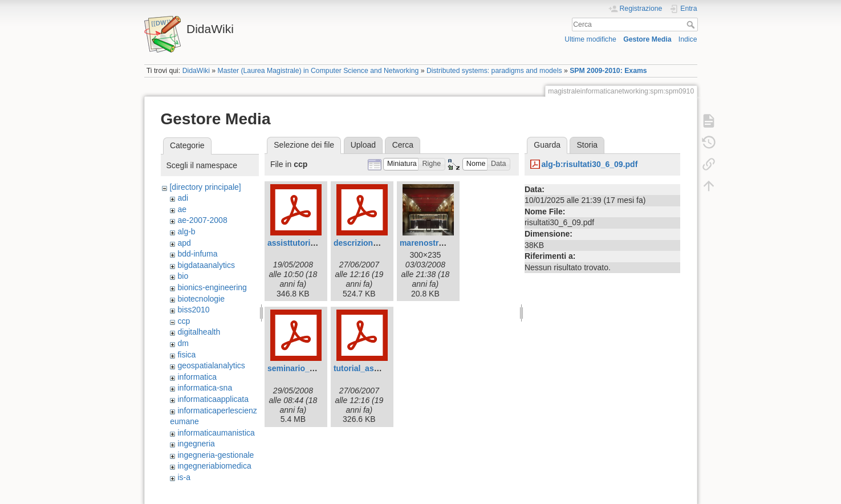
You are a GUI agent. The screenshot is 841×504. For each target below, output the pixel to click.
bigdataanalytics (206, 265)
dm (183, 343)
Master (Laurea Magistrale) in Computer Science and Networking (318, 71)
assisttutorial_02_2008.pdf (317, 243)
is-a (184, 477)
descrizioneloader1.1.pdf (380, 243)
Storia (588, 145)
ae (182, 209)
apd (184, 243)
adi (183, 198)
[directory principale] (205, 187)
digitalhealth (199, 332)
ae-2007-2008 (202, 220)
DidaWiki (196, 71)
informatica (197, 377)
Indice (688, 39)
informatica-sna (205, 388)
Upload (363, 145)
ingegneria (196, 444)
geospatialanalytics (211, 365)
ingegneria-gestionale (216, 455)
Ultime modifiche (590, 39)
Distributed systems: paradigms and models (494, 71)
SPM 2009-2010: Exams (608, 71)
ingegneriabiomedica (214, 466)
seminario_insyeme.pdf (312, 368)
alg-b (186, 231)
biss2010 (193, 310)
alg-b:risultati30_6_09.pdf (589, 164)
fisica (186, 355)
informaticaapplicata (213, 399)
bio (183, 276)
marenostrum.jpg (432, 243)
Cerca (692, 25)
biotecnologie (201, 299)
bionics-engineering (212, 287)
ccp (184, 321)
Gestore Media (647, 39)
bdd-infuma (197, 254)
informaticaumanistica (216, 433)
